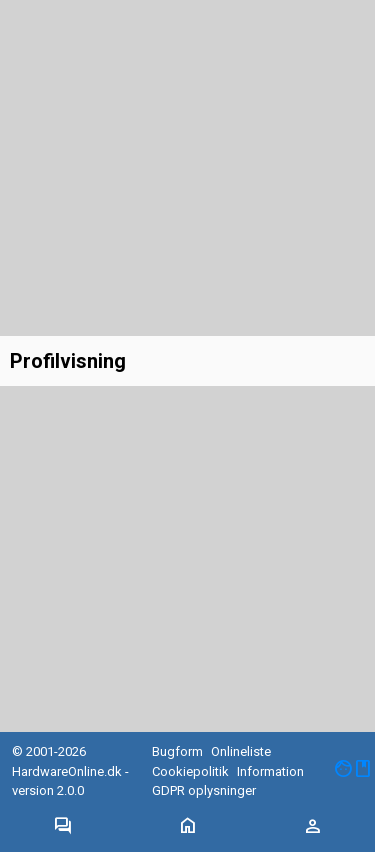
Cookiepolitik (190, 771)
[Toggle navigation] (63, 827)
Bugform (177, 751)
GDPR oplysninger (204, 790)
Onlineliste (241, 751)
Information (270, 771)
